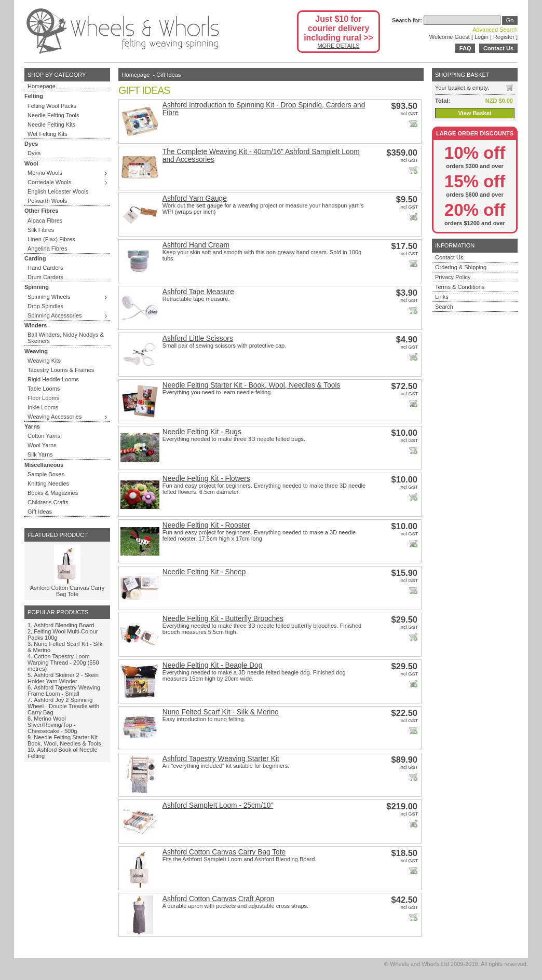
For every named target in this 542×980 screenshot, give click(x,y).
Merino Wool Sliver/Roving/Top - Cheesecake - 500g (52, 725)
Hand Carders (45, 268)
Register (504, 37)
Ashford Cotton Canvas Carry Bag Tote (67, 591)
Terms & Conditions (460, 287)
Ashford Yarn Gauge (195, 198)
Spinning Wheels (49, 297)
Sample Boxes (46, 474)
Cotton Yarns (44, 436)
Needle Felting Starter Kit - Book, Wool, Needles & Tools (64, 740)
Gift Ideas (40, 512)
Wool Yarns (42, 445)
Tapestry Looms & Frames (61, 370)
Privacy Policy (453, 277)
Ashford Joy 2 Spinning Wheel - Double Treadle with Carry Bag (63, 706)
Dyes (34, 153)
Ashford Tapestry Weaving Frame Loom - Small (64, 691)
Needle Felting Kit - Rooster (206, 525)
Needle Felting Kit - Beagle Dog (213, 665)
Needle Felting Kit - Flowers (206, 479)
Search (444, 307)
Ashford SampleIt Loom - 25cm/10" (218, 805)
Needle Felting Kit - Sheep (204, 572)
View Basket (475, 113)
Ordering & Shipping (461, 267)
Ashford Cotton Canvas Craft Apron (219, 899)
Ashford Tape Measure (198, 292)
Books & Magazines (53, 493)
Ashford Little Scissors (198, 339)
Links (442, 297)
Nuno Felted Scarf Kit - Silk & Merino (221, 712)
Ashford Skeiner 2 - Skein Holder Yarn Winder (63, 678)
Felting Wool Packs (52, 106)
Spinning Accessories (55, 315)
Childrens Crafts (48, 502)
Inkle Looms (43, 407)
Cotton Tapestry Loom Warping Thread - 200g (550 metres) (63, 662)
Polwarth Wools (47, 201)
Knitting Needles (48, 484)
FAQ (465, 48)
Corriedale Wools (49, 182)
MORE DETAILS (338, 46)
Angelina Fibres (47, 249)
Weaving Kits (44, 361)
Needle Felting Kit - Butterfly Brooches (223, 619)
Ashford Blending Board (64, 625)
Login (482, 37)
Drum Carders (45, 277)
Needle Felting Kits (51, 125)
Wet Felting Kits (48, 134)
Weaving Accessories (55, 417)
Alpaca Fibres (45, 220)
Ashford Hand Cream (196, 245)
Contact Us (498, 48)
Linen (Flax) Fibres (51, 239)
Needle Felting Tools (53, 115)
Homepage (42, 86)
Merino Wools (45, 173)
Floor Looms (43, 398)
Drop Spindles (45, 306)
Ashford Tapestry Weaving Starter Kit (221, 759)
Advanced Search (495, 30)
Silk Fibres (41, 230)
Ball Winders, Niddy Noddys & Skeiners (66, 338)
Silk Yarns (40, 454)
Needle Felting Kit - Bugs (202, 432)
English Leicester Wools (58, 191)
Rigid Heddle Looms (53, 379)
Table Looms (44, 389)
